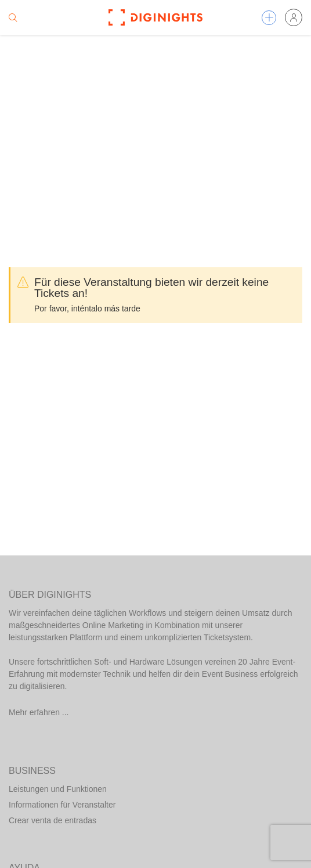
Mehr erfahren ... (39, 712)
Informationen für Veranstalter (62, 805)
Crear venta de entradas (53, 820)
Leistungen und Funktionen (58, 789)
